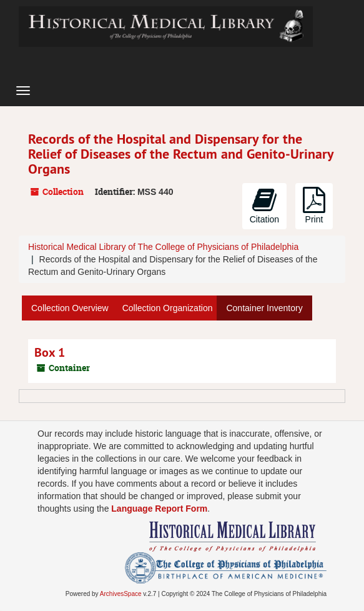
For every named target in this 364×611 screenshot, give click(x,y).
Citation (264, 206)
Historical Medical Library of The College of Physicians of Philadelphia (163, 247)
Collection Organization (168, 308)
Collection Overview (70, 308)
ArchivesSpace (121, 594)
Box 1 (50, 352)
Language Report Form (159, 509)
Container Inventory (264, 308)
